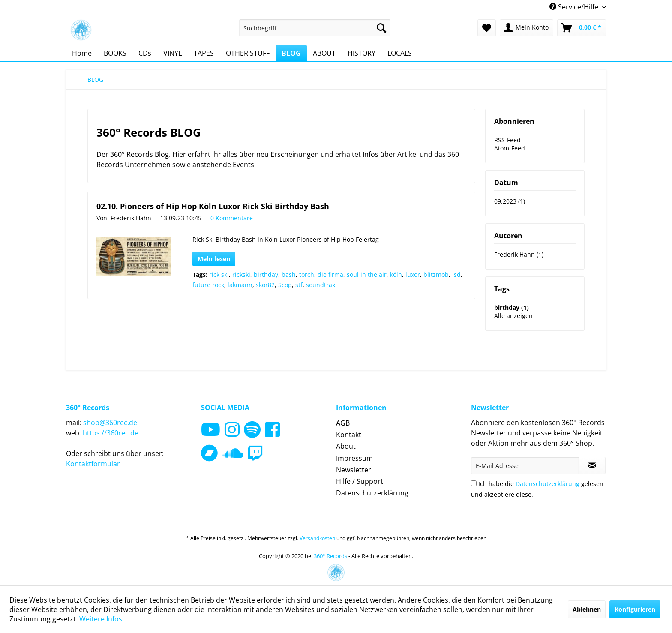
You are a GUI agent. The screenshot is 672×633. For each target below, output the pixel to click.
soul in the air (367, 274)
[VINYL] (172, 53)
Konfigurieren (635, 609)
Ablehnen (587, 609)
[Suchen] (381, 28)
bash (289, 274)
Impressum (354, 458)
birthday (266, 274)
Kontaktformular (93, 464)
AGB (343, 423)
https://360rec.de (111, 433)
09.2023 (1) (510, 201)
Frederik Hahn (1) (519, 254)
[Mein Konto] (526, 28)
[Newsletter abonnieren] (592, 465)
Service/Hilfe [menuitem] (575, 7)
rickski (241, 274)
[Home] (82, 53)
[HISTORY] (361, 53)
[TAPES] (204, 53)
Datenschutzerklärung (372, 493)
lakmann (240, 285)
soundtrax (321, 285)
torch (307, 274)
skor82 (265, 285)
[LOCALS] (400, 53)
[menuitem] (315, 28)
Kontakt (349, 435)
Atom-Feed (510, 148)
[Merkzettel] (487, 28)
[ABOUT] (324, 53)
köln (396, 274)
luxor (413, 274)
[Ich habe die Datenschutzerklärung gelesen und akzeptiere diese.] (474, 483)
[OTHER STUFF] (248, 53)
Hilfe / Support (360, 481)
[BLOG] (291, 53)
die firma (330, 274)
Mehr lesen (214, 259)
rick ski (219, 274)
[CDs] (145, 53)
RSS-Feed (507, 140)
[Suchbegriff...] (315, 28)
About (346, 446)
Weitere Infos (101, 619)
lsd (456, 274)
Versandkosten (317, 538)
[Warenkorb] (582, 28)
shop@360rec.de (110, 423)
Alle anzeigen (513, 316)
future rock (208, 285)
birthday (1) (511, 307)
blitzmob (436, 274)
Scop (285, 285)
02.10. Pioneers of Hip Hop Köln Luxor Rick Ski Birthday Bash (213, 206)
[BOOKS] (115, 53)
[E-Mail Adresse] (525, 465)
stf (299, 285)
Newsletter (354, 470)
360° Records (330, 556)
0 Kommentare (232, 218)
